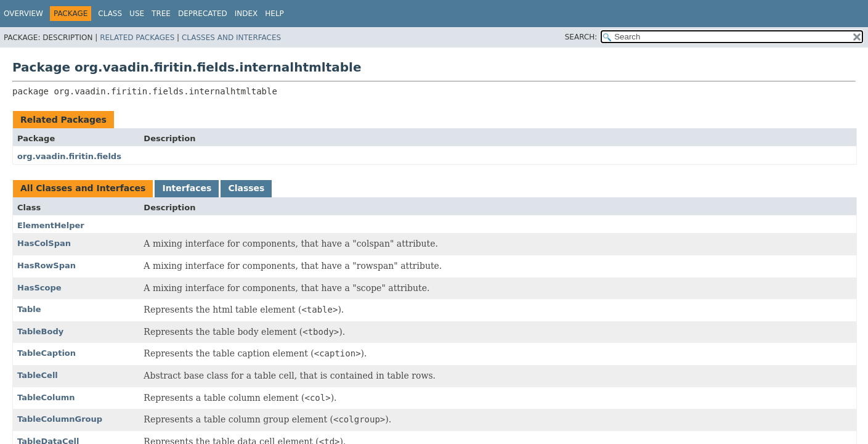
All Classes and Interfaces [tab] (83, 188)
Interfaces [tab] (187, 188)
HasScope (39, 288)
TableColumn (46, 397)
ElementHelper (51, 225)
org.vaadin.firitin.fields (69, 156)
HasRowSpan (47, 265)
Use (137, 14)
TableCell (38, 375)
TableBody (40, 331)
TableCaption (47, 353)
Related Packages (137, 38)
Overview (23, 14)
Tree (161, 14)
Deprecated (203, 14)
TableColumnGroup (60, 419)
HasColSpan (44, 243)
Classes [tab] (246, 188)
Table (29, 309)
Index (246, 14)
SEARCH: (581, 37)
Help (274, 14)
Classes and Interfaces (231, 38)
